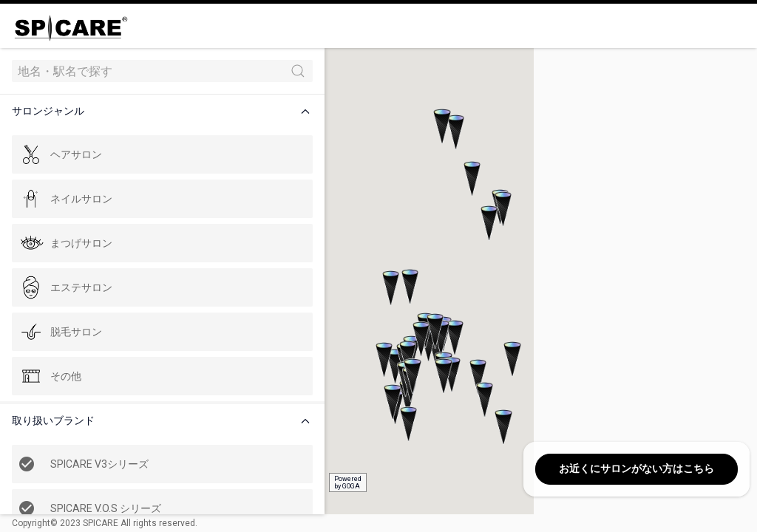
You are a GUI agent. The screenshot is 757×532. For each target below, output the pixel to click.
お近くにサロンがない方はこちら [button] (637, 468)
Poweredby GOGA (275, 482)
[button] (129, 111)
